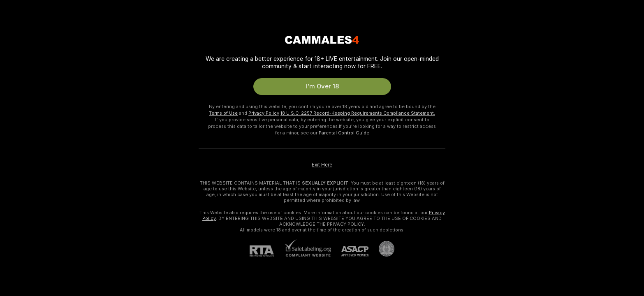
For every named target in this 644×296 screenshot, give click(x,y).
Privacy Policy (264, 113)
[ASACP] (350, 251)
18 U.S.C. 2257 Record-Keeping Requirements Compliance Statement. (358, 113)
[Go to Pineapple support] (381, 249)
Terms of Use (223, 113)
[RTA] (267, 251)
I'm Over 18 (322, 86)
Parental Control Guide (344, 133)
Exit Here (322, 165)
